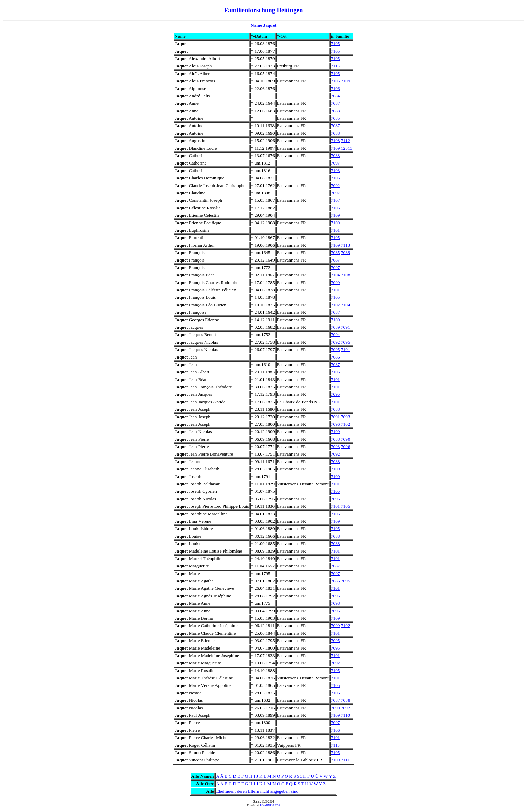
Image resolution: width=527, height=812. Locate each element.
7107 (335, 200)
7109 (346, 81)
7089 (346, 253)
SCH (301, 776)
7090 (346, 439)
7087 (335, 103)
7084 (335, 96)
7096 (335, 424)
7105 (335, 44)
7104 (335, 275)
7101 (335, 230)
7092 (335, 185)
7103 (335, 170)
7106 (335, 88)
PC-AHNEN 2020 (270, 805)
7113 (335, 66)
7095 (346, 342)
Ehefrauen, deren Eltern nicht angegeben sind (257, 791)
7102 (335, 305)
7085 (335, 118)
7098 (335, 603)
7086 (335, 357)
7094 (335, 335)
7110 (345, 715)
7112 (345, 141)
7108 (335, 141)
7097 (335, 163)
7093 (346, 417)
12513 (347, 148)
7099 (335, 282)
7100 (335, 476)
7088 (335, 111)
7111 (345, 760)
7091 (346, 327)
